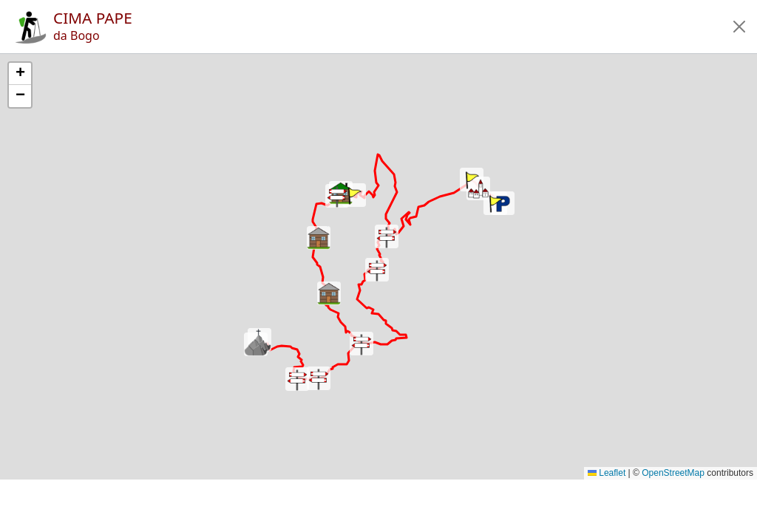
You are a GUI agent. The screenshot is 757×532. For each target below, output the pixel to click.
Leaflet (607, 473)
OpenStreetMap (673, 473)
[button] (739, 27)
